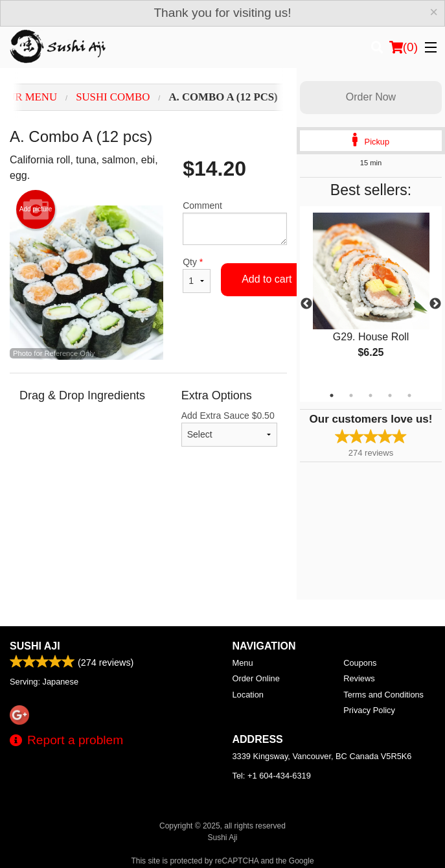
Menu (243, 663)
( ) (404, 47)
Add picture (36, 209)
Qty (197, 275)
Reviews (359, 678)
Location (248, 695)
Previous (306, 304)
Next (435, 304)
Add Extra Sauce (229, 428)
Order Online (256, 678)
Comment (235, 223)
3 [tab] (371, 395)
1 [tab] (332, 395)
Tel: (272, 776)
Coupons (360, 663)
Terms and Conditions (383, 695)
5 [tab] (409, 395)
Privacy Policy (369, 710)
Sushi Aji (35, 646)
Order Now (371, 97)
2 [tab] (351, 395)
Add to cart (267, 279)
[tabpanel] (371, 296)
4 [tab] (390, 395)
